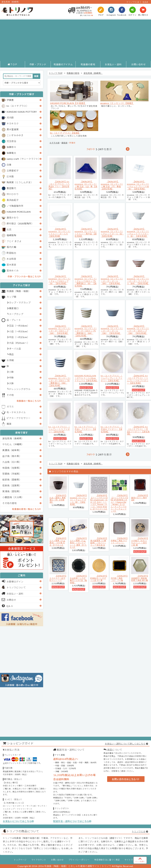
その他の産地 (9, 503)
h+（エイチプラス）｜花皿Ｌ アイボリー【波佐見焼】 (85, 429)
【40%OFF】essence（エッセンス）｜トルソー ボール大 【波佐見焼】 (59, 232)
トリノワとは (133, 2)
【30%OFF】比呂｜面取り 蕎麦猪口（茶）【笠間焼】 (58, 499)
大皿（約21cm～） (19, 343)
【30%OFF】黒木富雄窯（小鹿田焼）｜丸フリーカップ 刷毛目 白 (99, 542)
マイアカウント (39, 860)
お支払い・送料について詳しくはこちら (125, 744)
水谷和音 (11, 259)
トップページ (20, 860)
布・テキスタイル (16, 412)
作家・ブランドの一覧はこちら (24, 276)
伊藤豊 (10, 100)
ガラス (10, 407)
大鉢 (11, 383)
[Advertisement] (75, 40)
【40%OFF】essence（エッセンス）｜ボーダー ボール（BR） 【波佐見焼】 (112, 280)
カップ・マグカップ (20, 303)
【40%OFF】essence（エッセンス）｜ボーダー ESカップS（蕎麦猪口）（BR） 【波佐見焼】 (86, 331)
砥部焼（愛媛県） (12, 480)
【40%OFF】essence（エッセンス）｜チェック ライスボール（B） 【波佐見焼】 (138, 232)
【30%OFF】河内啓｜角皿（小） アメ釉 (119, 578)
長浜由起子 (13, 200)
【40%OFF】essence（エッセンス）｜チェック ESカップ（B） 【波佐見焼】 (59, 280)
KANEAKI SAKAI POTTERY (22, 112)
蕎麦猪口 (14, 308)
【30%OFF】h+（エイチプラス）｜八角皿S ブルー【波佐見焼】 (59, 185)
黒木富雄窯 (13, 129)
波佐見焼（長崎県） (13, 438)
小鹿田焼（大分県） (13, 497)
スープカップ (16, 314)
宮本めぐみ (13, 271)
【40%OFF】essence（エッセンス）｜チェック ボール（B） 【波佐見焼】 (112, 232)
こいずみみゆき (15, 135)
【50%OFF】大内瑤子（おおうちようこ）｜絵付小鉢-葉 (140, 542)
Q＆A (145, 2)
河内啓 (10, 118)
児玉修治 (11, 141)
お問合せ (9, 600)
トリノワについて (16, 587)
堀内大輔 (11, 247)
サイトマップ (131, 860)
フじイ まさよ (14, 241)
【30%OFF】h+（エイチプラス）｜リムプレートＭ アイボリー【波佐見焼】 (138, 379)
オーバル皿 (15, 349)
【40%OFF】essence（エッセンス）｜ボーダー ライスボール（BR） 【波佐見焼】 (138, 280)
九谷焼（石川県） (12, 462)
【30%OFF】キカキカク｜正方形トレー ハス (58, 578)
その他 (10, 395)
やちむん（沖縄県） (13, 444)
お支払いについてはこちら (18, 821)
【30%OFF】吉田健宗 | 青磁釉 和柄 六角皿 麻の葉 (140, 578)
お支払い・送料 (113, 64)
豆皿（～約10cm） (19, 326)
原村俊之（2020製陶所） (20, 223)
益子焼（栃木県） (12, 456)
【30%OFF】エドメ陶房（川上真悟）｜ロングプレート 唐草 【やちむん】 (78, 543)
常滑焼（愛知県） (12, 491)
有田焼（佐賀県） (12, 468)
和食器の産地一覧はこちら (26, 509)
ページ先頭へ (140, 860)
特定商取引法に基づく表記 (107, 860)
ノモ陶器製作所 (15, 206)
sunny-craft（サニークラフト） (24, 159)
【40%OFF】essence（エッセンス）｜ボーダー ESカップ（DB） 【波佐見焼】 (138, 330)
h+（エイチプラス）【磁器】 (65, 133)
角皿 (11, 354)
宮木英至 (11, 265)
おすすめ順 (55, 143)
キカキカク (13, 123)
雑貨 (9, 424)
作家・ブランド (38, 64)
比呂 (9, 229)
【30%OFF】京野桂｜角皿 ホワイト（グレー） (119, 541)
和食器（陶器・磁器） (19, 291)
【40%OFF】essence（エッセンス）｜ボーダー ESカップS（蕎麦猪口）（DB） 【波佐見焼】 (59, 380)
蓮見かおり (13, 218)
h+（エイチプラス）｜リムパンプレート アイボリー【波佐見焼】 (112, 378)
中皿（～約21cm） (19, 337)
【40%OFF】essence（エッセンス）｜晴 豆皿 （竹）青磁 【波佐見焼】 (112, 185)
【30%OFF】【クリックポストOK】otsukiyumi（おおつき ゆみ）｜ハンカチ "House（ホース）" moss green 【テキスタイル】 (99, 502)
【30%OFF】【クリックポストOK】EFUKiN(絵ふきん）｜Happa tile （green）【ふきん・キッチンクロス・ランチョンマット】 (119, 503)
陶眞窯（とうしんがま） (20, 182)
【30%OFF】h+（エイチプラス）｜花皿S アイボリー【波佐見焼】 (138, 430)
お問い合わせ (138, 64)
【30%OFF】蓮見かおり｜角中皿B (140, 498)
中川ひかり (13, 194)
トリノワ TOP (56, 73)
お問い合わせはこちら (125, 779)
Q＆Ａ (8, 606)
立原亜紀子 (13, 171)
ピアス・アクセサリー (19, 418)
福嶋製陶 (11, 235)
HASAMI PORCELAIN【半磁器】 (68, 103)
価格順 (64, 143)
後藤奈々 (11, 147)
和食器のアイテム (63, 64)
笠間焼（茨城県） (12, 474)
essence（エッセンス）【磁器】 (117, 103)
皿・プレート (14, 320)
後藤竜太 (11, 153)
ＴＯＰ (13, 64)
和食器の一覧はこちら (29, 401)
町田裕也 (11, 253)
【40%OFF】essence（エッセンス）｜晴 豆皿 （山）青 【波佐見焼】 (86, 185)
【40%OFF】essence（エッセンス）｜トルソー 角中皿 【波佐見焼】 (86, 232)
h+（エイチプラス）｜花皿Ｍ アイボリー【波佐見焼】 (112, 429)
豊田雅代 (11, 188)
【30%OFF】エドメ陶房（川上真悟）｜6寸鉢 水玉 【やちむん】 (58, 542)
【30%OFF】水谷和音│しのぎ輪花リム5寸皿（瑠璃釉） (78, 579)
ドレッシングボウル (20, 389)
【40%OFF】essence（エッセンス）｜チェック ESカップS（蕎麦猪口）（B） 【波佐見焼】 (86, 281)
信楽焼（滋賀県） (12, 485)
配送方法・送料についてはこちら (72, 821)
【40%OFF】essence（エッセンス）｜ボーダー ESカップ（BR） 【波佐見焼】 (59, 330)
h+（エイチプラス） (18, 106)
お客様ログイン (13, 581)
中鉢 (11, 378)
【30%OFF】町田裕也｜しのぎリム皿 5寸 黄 (99, 578)
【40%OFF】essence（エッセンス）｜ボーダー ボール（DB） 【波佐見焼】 (112, 330)
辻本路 (10, 176)
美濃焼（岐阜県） (12, 450)
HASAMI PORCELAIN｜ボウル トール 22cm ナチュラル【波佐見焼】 (86, 378)
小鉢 (11, 372)
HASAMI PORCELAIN (19, 212)
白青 (9, 165)
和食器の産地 (88, 64)
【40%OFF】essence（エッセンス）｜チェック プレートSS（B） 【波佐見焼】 (138, 185)
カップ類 (11, 297)
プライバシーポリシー (79, 860)
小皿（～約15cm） (19, 331)
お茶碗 (10, 360)
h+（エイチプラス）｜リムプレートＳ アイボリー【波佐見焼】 (59, 429)
